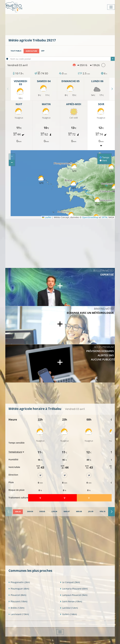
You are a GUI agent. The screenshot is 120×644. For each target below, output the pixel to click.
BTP (43, 51)
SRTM (104, 217)
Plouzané (18, 601)
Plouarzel (17, 595)
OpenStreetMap (90, 217)
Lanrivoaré (19, 614)
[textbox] (62, 59)
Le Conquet (70, 582)
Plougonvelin (19, 582)
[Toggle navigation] (111, 7)
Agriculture (31, 51)
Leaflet (47, 217)
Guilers (68, 614)
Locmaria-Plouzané (74, 588)
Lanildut (69, 608)
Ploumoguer (19, 588)
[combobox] (62, 59)
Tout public (16, 51)
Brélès (16, 608)
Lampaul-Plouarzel (74, 595)
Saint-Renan (71, 601)
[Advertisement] (64, 24)
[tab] (18, 512)
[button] (74, 185)
